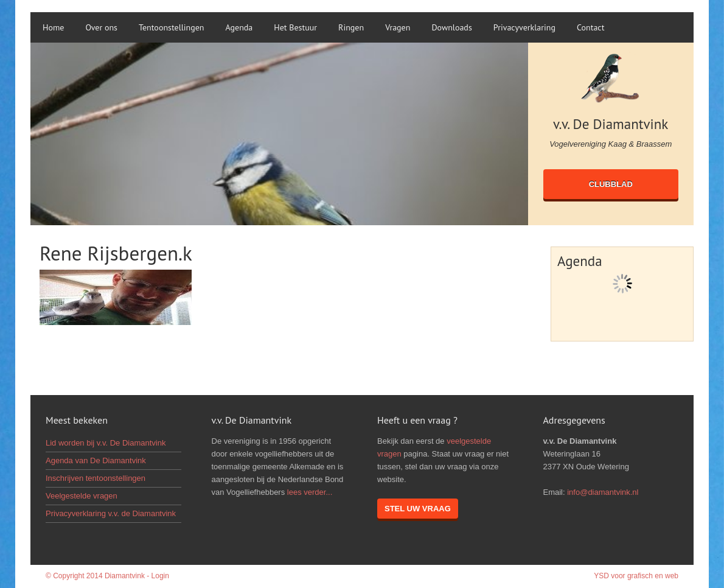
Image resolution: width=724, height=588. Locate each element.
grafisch (640, 576)
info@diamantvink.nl (603, 492)
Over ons (101, 27)
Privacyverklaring (524, 27)
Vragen (398, 27)
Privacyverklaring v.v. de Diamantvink (111, 513)
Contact (590, 27)
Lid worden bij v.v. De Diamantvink (106, 443)
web (672, 576)
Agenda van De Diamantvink (96, 460)
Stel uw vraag (418, 509)
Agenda (239, 27)
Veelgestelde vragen (82, 496)
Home (53, 27)
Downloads (451, 27)
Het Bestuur (295, 27)
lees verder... (310, 492)
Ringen (351, 27)
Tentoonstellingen (171, 27)
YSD (601, 576)
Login (160, 576)
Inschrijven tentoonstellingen (96, 478)
